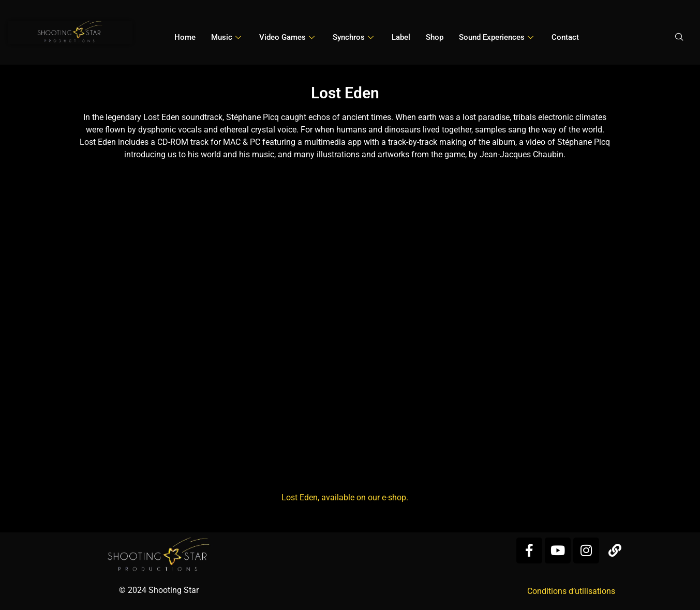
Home (185, 37)
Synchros (354, 37)
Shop (435, 37)
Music (227, 37)
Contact (565, 37)
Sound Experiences (497, 37)
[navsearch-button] (679, 38)
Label (401, 37)
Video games (288, 37)
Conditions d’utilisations (571, 591)
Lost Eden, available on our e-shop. (345, 497)
